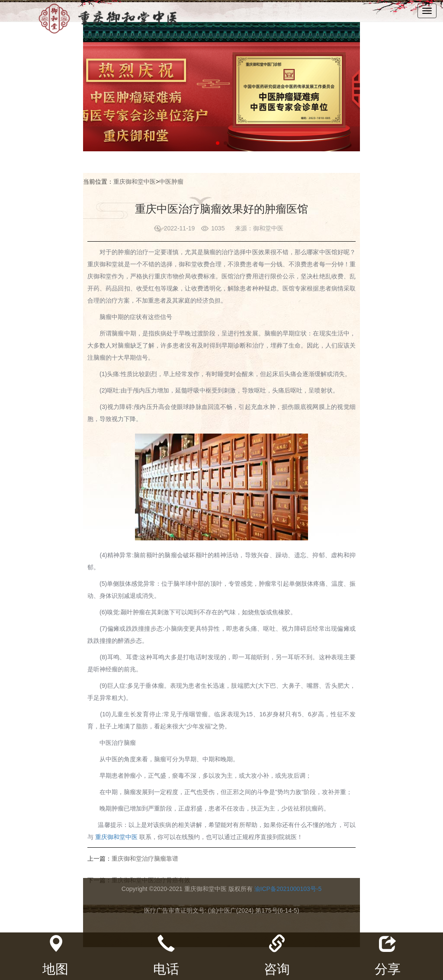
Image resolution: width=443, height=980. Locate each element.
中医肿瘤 (171, 182)
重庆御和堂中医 (135, 182)
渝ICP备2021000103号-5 (288, 889)
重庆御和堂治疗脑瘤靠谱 (145, 859)
